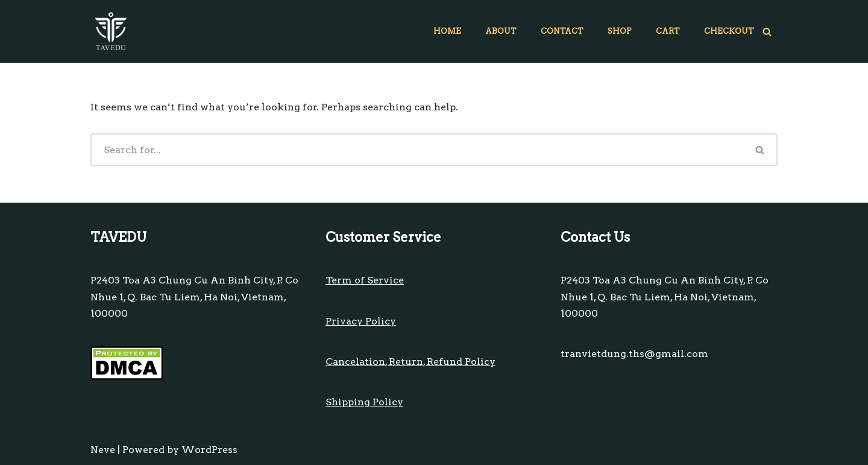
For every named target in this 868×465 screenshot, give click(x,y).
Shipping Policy (364, 402)
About (501, 31)
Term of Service (365, 280)
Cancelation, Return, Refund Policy (410, 362)
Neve (103, 450)
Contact (562, 31)
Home (447, 31)
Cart (668, 31)
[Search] (767, 32)
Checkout (729, 31)
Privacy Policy (361, 321)
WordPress (209, 450)
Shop (620, 31)
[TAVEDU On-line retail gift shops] (111, 31)
